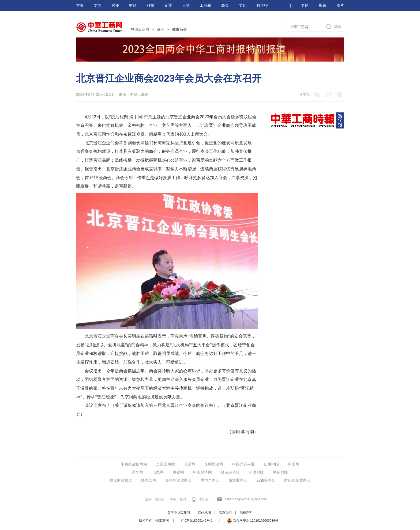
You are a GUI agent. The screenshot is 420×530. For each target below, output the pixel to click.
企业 (168, 5)
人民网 (158, 472)
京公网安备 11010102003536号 (253, 521)
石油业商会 (266, 480)
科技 (151, 5)
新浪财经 (256, 472)
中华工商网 (140, 29)
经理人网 (149, 480)
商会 (225, 5)
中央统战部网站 (134, 464)
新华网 (138, 472)
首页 (80, 5)
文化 (243, 5)
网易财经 (280, 472)
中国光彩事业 (243, 464)
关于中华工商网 (179, 513)
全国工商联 (166, 464)
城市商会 (179, 29)
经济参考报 (230, 472)
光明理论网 (214, 464)
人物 (186, 5)
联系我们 (225, 513)
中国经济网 (202, 472)
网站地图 (204, 513)
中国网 (294, 464)
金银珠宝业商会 (178, 480)
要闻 (97, 5)
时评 (115, 5)
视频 (322, 5)
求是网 (190, 464)
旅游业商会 (238, 480)
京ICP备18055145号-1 (197, 521)
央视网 (178, 472)
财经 (133, 5)
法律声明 (246, 513)
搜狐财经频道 (121, 480)
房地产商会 (210, 480)
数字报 (262, 5)
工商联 (205, 5)
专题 (305, 5)
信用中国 (271, 464)
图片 (340, 5)
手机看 (204, 499)
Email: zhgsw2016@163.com (246, 499)
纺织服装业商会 (297, 480)
